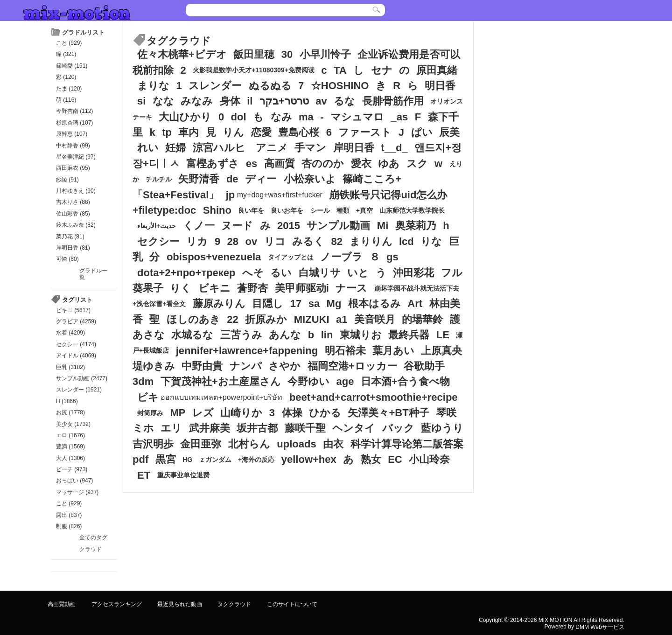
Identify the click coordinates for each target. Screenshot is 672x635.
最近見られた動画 (180, 604)
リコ (275, 241)
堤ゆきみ (154, 366)
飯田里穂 (254, 54)
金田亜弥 (201, 444)
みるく (308, 241)
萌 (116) (66, 100)
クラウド (91, 549)
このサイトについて (292, 604)
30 (287, 54)
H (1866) (67, 401)
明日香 (440, 86)
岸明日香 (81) (73, 248)
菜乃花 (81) (70, 237)
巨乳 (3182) (70, 367)
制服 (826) (69, 526)
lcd (406, 241)
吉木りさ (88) (73, 202)
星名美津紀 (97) (76, 157)
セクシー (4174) (76, 344)
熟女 (371, 459)
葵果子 (148, 288)
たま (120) (69, 89)
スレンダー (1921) (79, 390)
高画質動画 (62, 604)
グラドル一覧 (93, 274)
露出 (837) (69, 515)
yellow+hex (309, 459)
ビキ (148, 397)
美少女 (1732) (73, 424)
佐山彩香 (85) (73, 214)
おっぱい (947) (74, 481)
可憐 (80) (67, 259)
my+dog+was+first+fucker (280, 195)
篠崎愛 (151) (72, 66)
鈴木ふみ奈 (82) (76, 225)
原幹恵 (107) (72, 134)
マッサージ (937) (77, 492)
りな (431, 241)
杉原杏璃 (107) (74, 123)
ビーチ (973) (72, 469)
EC (395, 459)
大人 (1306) (70, 458)
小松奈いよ (310, 179)
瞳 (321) (66, 54)
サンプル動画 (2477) (82, 378)
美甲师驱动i (302, 288)
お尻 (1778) (70, 412)
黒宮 (166, 459)
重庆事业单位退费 (183, 475)
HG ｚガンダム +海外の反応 (228, 460)
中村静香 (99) (73, 146)
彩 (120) (66, 77)
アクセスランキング (117, 604)
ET (144, 475)
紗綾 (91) (67, 180)
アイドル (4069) (76, 356)
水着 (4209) (70, 333)
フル (452, 273)
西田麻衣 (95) (73, 168)
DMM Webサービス (600, 627)
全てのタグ (93, 537)
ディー (261, 179)
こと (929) (69, 43)
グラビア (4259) (76, 321)
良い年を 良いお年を (271, 210)
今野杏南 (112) (74, 111)
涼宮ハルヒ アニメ (240, 148)
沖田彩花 (413, 273)
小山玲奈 (429, 459)
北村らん (249, 444)
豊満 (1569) (70, 447)
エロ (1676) (70, 435)
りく (181, 288)
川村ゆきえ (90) (76, 191)
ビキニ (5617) (73, 310)
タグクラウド (234, 604)
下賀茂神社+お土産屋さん (221, 381)
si (141, 101)
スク (417, 164)
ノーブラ (341, 257)
